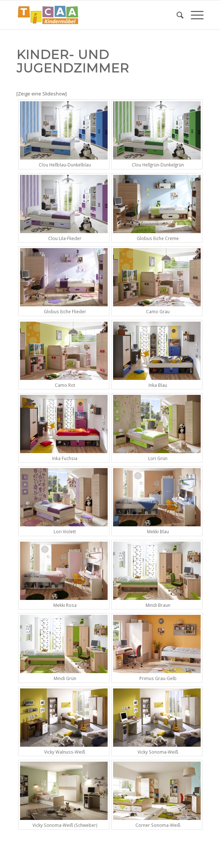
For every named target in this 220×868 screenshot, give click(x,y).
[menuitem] (176, 15)
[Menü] (194, 15)
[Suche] (176, 15)
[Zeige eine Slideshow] (42, 94)
